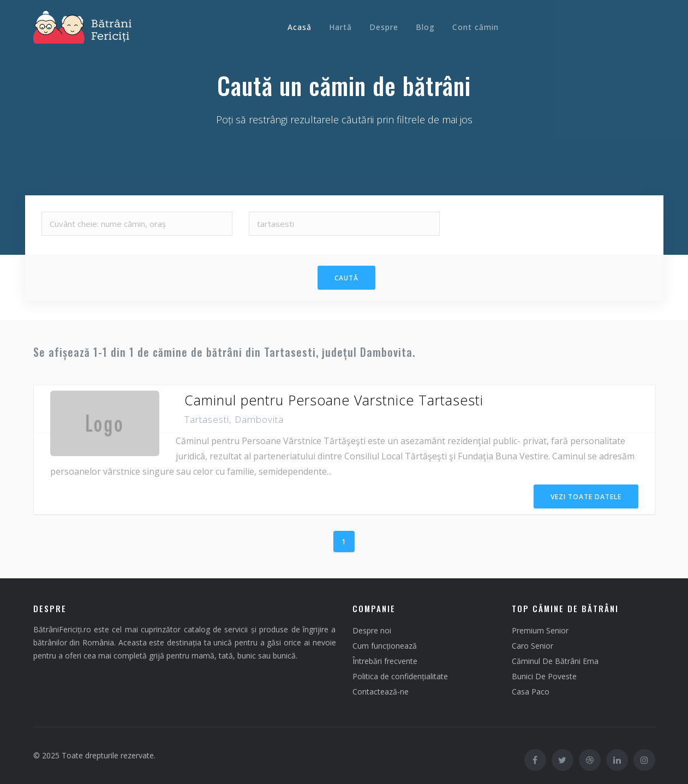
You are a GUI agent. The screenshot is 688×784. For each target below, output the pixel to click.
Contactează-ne (381, 692)
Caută (346, 278)
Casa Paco (531, 692)
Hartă (340, 27)
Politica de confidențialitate (400, 676)
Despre (384, 27)
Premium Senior (540, 630)
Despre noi (372, 630)
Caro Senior (533, 646)
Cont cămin (475, 27)
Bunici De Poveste (544, 676)
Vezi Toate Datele (586, 497)
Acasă (300, 27)
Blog (425, 27)
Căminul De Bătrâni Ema (555, 661)
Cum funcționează (385, 646)
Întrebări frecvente (385, 661)
